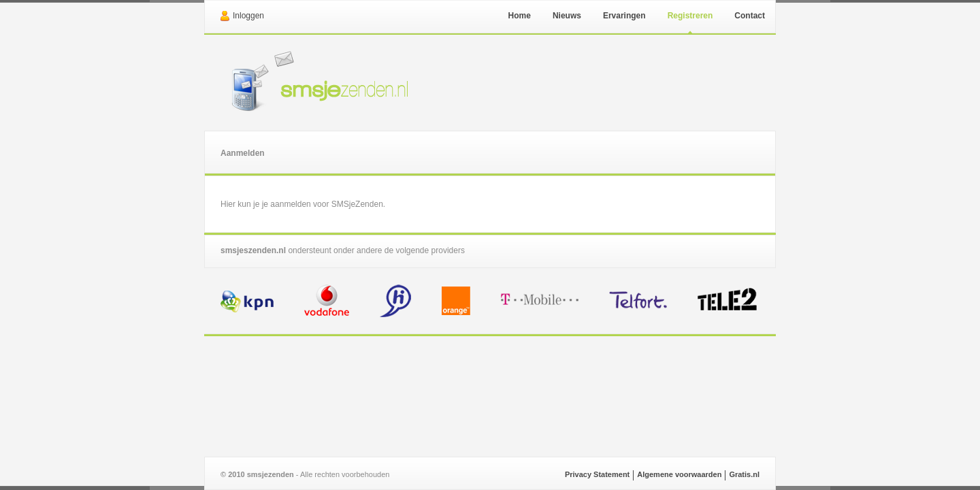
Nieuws (567, 16)
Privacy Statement (597, 474)
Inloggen (248, 16)
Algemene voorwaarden (679, 474)
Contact (750, 16)
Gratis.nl (744, 474)
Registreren (690, 16)
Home (520, 16)
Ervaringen (624, 16)
